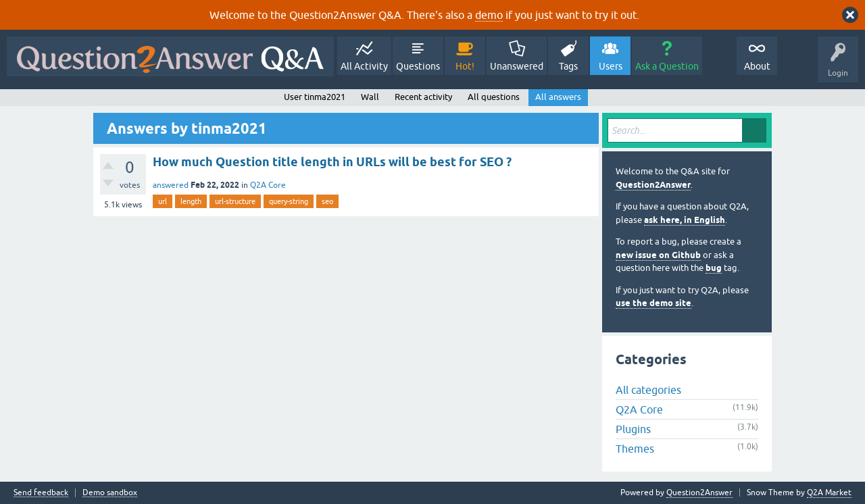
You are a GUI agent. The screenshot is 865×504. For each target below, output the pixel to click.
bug (714, 268)
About (757, 66)
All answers (558, 97)
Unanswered (517, 66)
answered (171, 185)
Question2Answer (653, 185)
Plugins (633, 429)
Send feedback (41, 493)
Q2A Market (829, 493)
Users (611, 66)
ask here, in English (685, 220)
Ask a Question (667, 66)
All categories (648, 390)
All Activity (364, 66)
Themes (635, 449)
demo (489, 15)
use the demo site (653, 303)
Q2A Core (268, 185)
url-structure (235, 201)
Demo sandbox (110, 493)
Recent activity (423, 97)
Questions (418, 66)
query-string (289, 201)
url (163, 201)
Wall (370, 97)
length (191, 201)
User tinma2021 (315, 97)
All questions (494, 97)
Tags (568, 66)
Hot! (465, 66)
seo (327, 201)
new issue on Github (658, 255)
